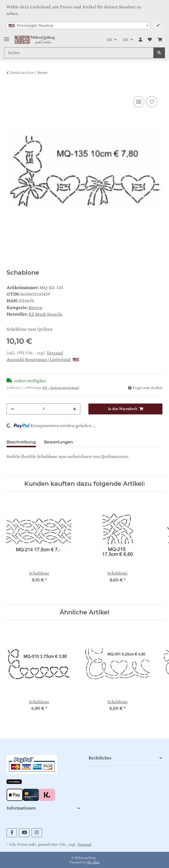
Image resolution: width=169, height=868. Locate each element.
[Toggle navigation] (7, 37)
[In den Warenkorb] (11, 89)
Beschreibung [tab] (21, 442)
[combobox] (78, 26)
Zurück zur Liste (22, 73)
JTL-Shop (93, 863)
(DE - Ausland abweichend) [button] (61, 388)
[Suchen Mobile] (79, 53)
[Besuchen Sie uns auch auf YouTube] (24, 833)
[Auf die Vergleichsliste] (139, 102)
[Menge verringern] (12, 409)
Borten (35, 308)
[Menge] (43, 409)
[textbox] (78, 26)
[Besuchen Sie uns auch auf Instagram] (37, 833)
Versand (55, 353)
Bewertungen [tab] (58, 442)
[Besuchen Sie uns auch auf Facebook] (12, 833)
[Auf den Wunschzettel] (152, 102)
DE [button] (109, 40)
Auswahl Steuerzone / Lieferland (43, 360)
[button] (140, 40)
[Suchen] (159, 53)
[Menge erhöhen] (75, 409)
